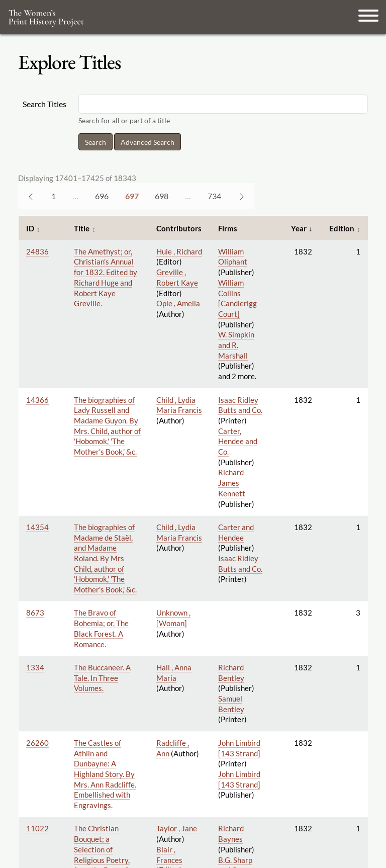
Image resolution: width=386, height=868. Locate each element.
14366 (37, 400)
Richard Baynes (231, 834)
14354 (37, 527)
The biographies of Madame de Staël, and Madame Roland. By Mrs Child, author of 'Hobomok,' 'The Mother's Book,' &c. (105, 558)
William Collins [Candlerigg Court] (237, 298)
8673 (35, 613)
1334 (35, 667)
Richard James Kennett (232, 483)
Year (299, 228)
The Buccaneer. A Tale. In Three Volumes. (102, 678)
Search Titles (44, 104)
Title (82, 228)
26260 (37, 743)
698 (162, 196)
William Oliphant (233, 257)
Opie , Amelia (178, 303)
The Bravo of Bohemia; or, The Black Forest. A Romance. (101, 628)
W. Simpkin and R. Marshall (236, 345)
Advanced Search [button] (148, 142)
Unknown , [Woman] (173, 618)
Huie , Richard (179, 251)
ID (30, 228)
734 (214, 196)
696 (102, 196)
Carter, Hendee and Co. (238, 441)
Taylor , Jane (177, 828)
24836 (37, 251)
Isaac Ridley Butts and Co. (240, 405)
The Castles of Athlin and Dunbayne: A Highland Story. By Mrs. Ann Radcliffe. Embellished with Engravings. (105, 774)
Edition (342, 228)
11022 (37, 828)
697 (132, 196)
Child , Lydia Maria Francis (179, 405)
